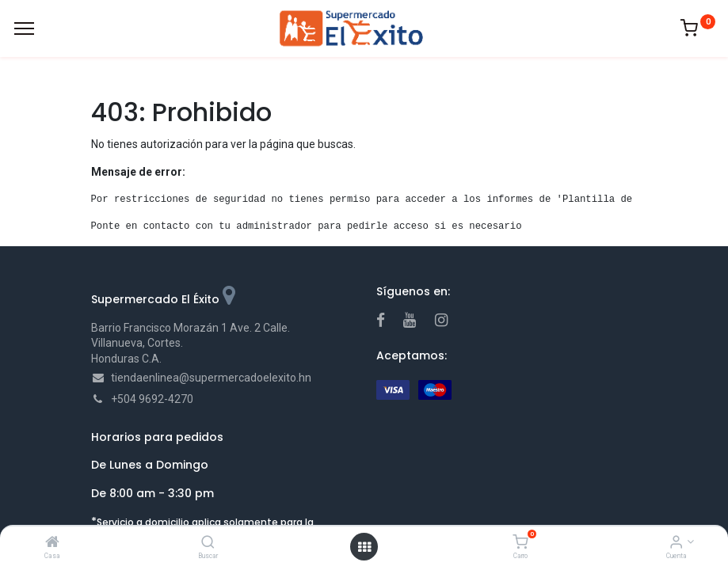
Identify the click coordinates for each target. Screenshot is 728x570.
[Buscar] (208, 543)
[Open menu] (364, 547)
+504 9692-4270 (152, 399)
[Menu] (24, 28)
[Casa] (52, 543)
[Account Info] (676, 543)
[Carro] (520, 543)
